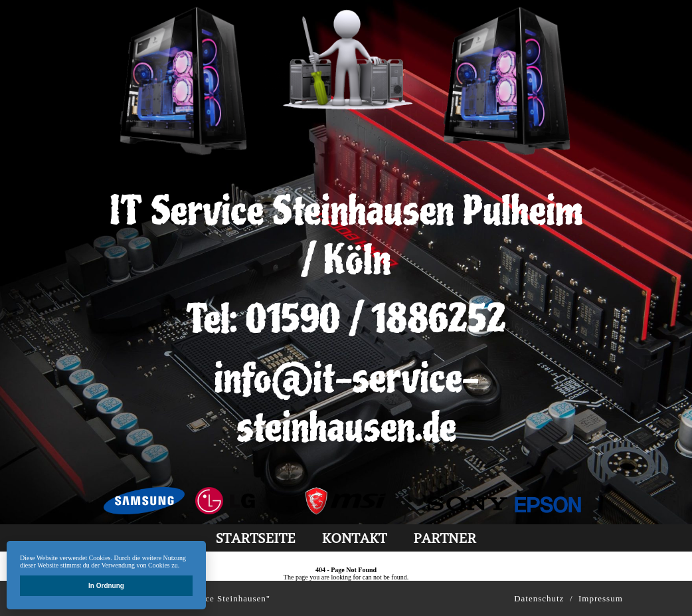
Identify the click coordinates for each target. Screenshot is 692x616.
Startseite (256, 538)
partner (445, 538)
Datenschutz (539, 598)
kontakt (354, 538)
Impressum (601, 598)
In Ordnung (106, 586)
